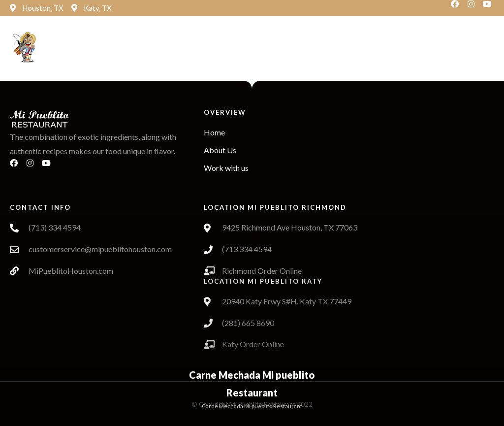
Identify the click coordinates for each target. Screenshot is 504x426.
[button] (211, 48)
